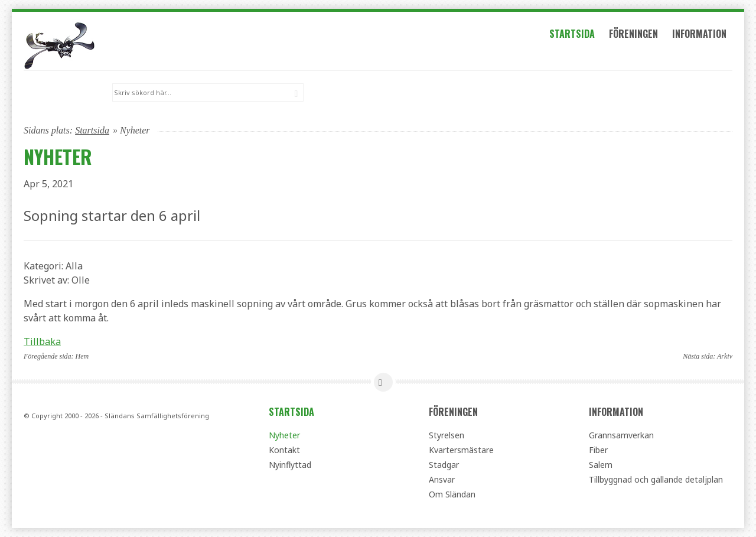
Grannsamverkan (621, 435)
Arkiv (725, 356)
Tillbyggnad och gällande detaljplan (656, 479)
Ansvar (442, 479)
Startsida (574, 34)
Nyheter (284, 435)
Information (701, 34)
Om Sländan (452, 494)
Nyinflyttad (290, 465)
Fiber (598, 450)
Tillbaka (42, 341)
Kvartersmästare (461, 450)
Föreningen (635, 34)
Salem (601, 465)
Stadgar (444, 465)
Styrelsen (447, 435)
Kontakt (284, 450)
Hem (82, 356)
